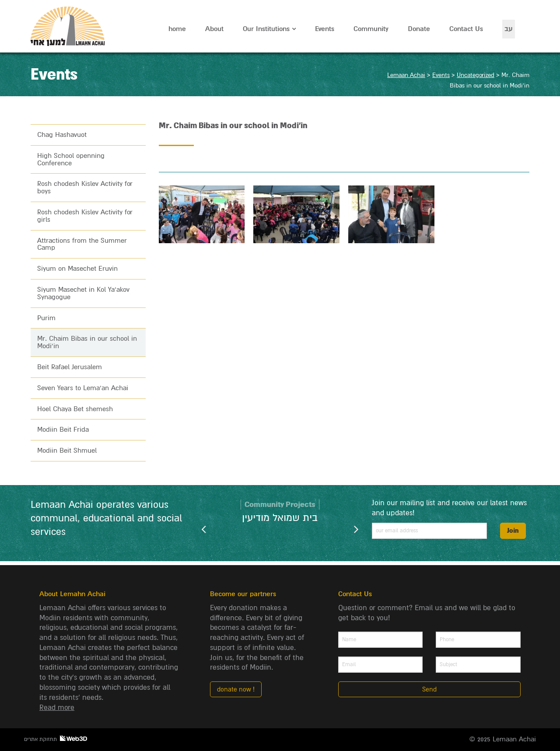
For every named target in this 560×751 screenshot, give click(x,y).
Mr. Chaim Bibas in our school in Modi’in (87, 342)
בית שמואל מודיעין (280, 518)
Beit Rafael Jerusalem (70, 367)
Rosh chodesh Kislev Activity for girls (85, 216)
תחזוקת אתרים (56, 739)
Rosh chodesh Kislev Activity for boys (85, 187)
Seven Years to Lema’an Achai (83, 388)
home (177, 29)
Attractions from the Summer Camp (82, 244)
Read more (57, 708)
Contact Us (466, 29)
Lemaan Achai (69, 26)
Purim (46, 318)
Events (325, 29)
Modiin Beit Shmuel (67, 451)
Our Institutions (266, 29)
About (214, 29)
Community (371, 29)
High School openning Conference (71, 159)
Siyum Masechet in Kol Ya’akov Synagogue (83, 293)
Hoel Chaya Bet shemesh (75, 409)
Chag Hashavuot (62, 135)
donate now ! (236, 689)
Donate (419, 29)
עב (509, 29)
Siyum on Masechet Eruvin (77, 269)
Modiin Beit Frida (63, 430)
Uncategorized (476, 75)
